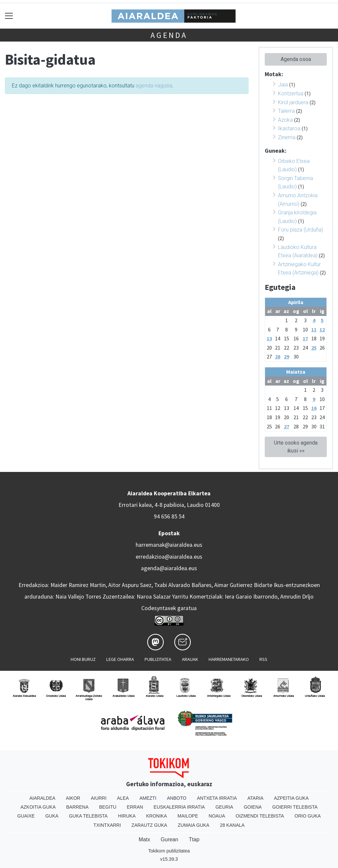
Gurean (169, 839)
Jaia (283, 85)
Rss (263, 659)
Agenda (169, 35)
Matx (144, 839)
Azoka (285, 120)
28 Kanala (232, 825)
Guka (52, 816)
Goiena (253, 807)
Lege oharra (120, 659)
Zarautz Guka (149, 825)
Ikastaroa (289, 128)
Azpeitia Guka (291, 798)
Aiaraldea (42, 798)
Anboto (177, 798)
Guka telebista (88, 816)
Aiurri (99, 798)
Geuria (224, 807)
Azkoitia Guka (38, 807)
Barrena (78, 807)
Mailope (188, 816)
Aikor (73, 798)
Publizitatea (158, 659)
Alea (123, 798)
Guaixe (26, 816)
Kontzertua (291, 93)
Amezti (148, 798)
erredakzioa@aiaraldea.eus (169, 557)
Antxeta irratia (217, 798)
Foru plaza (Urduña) (301, 230)
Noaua (217, 816)
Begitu (108, 807)
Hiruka (127, 816)
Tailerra (286, 111)
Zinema (287, 137)
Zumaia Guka (193, 825)
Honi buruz (83, 659)
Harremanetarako (229, 659)
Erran (135, 807)
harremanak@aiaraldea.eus (169, 545)
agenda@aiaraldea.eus (169, 568)
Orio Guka (307, 816)
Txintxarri (107, 825)
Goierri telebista (295, 807)
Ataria (255, 798)
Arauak (190, 659)
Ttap (194, 839)
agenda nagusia (154, 86)
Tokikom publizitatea (169, 851)
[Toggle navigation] (9, 16)
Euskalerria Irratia (179, 807)
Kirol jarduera (293, 102)
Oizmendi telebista (260, 816)
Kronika (157, 816)
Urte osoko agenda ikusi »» (296, 447)
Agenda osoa (296, 59)
